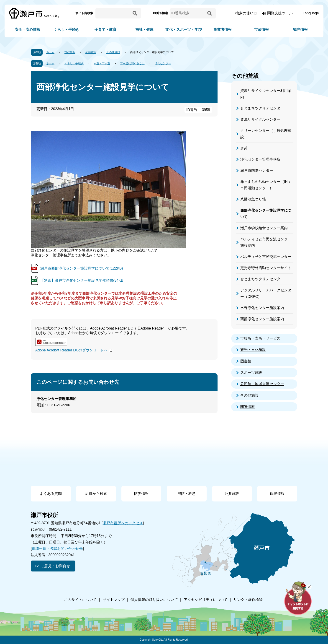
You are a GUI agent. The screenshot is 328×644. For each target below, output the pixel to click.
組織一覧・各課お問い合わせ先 (57, 549)
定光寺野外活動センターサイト (266, 268)
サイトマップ (114, 600)
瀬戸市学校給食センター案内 (264, 228)
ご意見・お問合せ (55, 566)
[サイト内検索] (113, 13)
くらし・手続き (67, 30)
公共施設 (91, 52)
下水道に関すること (132, 63)
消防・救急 (187, 494)
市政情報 (261, 30)
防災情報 (141, 494)
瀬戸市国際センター (257, 170)
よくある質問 (51, 494)
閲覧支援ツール (280, 13)
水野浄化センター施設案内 (262, 308)
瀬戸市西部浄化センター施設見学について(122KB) (82, 268)
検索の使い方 (246, 13)
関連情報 (248, 407)
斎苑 (244, 148)
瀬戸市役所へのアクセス (123, 523)
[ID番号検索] (188, 13)
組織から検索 (96, 494)
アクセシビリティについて (206, 600)
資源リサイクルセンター (260, 119)
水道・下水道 (102, 63)
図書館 (246, 361)
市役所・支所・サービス (260, 338)
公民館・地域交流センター (262, 384)
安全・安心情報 (28, 30)
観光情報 (300, 30)
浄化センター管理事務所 (260, 159)
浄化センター (163, 63)
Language (311, 13)
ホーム (50, 52)
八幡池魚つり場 (253, 199)
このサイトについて (80, 600)
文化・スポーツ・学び (184, 30)
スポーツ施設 (251, 373)
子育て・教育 (105, 30)
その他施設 (113, 52)
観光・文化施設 (253, 350)
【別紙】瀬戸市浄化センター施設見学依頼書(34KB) (82, 280)
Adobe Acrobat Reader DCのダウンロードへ (74, 350)
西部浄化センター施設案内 (262, 319)
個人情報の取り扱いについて (154, 600)
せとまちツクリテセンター (262, 108)
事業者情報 (223, 30)
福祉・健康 (144, 30)
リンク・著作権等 (248, 600)
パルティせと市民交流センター (266, 257)
